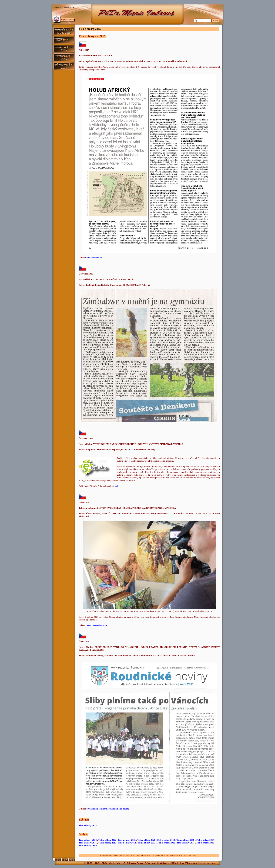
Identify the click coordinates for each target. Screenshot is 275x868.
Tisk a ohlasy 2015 (107, 843)
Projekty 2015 (129, 855)
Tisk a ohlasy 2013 (146, 843)
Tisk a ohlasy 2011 (186, 843)
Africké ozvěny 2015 (174, 855)
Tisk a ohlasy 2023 (88, 840)
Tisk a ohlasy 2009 (88, 845)
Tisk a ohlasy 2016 (88, 843)
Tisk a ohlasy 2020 (146, 840)
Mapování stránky (190, 855)
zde (117, 486)
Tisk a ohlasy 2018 (186, 840)
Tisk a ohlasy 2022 (107, 840)
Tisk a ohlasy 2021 (127, 840)
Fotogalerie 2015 (158, 855)
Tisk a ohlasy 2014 (127, 843)
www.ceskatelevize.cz (97, 625)
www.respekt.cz (94, 258)
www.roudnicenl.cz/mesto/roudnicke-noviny (108, 809)
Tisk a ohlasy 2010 (205, 843)
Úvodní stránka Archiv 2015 (111, 855)
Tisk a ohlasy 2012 (166, 843)
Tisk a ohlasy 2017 (205, 840)
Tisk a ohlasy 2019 (166, 840)
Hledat (216, 20)
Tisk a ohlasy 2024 (88, 825)
